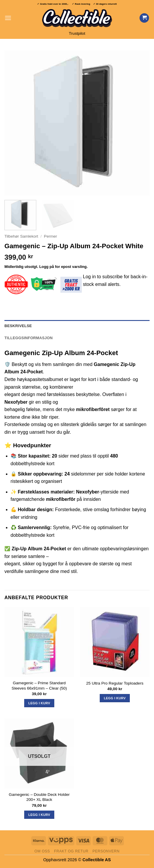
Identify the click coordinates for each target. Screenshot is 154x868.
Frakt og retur (71, 851)
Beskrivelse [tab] (18, 326)
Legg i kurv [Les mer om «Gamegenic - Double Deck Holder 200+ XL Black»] (39, 815)
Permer (51, 236)
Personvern (106, 851)
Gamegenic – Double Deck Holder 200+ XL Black (39, 797)
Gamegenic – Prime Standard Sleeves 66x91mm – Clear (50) (39, 686)
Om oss (42, 851)
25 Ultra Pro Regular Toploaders (115, 683)
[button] (8, 18)
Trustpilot (77, 33)
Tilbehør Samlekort (21, 236)
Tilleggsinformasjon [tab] (28, 338)
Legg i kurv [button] (39, 703)
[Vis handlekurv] (144, 18)
